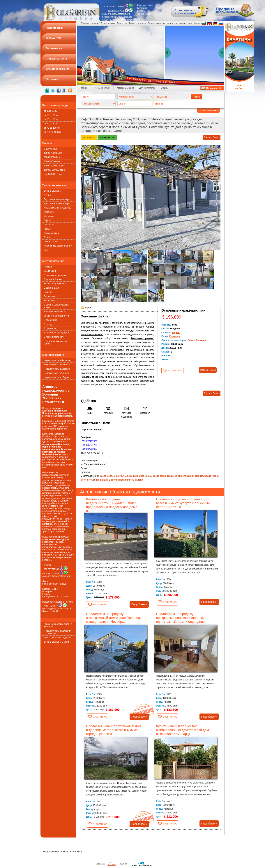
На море (48, 267)
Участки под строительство (58, 246)
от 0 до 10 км (50, 111)
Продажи (85, 23)
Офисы (48, 220)
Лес (46, 250)
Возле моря (50, 271)
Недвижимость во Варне (56, 377)
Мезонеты (49, 212)
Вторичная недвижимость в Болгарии (58, 625)
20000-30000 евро (53, 157)
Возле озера (50, 301)
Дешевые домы (108, 23)
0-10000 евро (51, 149)
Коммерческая (51, 233)
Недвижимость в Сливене (57, 365)
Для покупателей (147, 88)
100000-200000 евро (54, 170)
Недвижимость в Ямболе (57, 373)
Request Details (212, 137)
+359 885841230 (89, 445)
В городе (48, 324)
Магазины (49, 216)
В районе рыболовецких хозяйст (56, 306)
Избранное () (214, 88)
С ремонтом (107, 137)
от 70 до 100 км (52, 128)
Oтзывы (165, 88)
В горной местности (54, 337)
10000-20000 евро (53, 153)
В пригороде (50, 328)
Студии (47, 195)
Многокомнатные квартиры (58, 208)
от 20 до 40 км (51, 119)
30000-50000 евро (53, 161)
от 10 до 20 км (51, 115)
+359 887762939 (89, 449)
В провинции (50, 320)
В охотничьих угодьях (55, 275)
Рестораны (49, 225)
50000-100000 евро (54, 166)
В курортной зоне (53, 279)
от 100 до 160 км (52, 132)
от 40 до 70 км (51, 124)
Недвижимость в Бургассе (57, 360)
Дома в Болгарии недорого (58, 638)
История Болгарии (125, 88)
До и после (122, 23)
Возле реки (50, 296)
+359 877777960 (89, 441)
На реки (48, 292)
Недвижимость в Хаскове (57, 369)
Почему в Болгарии (102, 88)
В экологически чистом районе (56, 342)
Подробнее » (139, 604)
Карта (86, 308)
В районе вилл (51, 288)
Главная (84, 88)
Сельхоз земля (51, 242)
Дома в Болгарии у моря (56, 642)
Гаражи (48, 229)
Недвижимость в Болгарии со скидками (57, 632)
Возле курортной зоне (55, 284)
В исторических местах (56, 312)
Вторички (89, 137)
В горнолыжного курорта (56, 333)
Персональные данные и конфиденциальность (170, 23)
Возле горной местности (56, 316)
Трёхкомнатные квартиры (57, 204)
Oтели (47, 237)
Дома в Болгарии (53, 191)
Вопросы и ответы (138, 23)
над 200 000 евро (53, 174)
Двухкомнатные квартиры (57, 199)
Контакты (198, 23)
